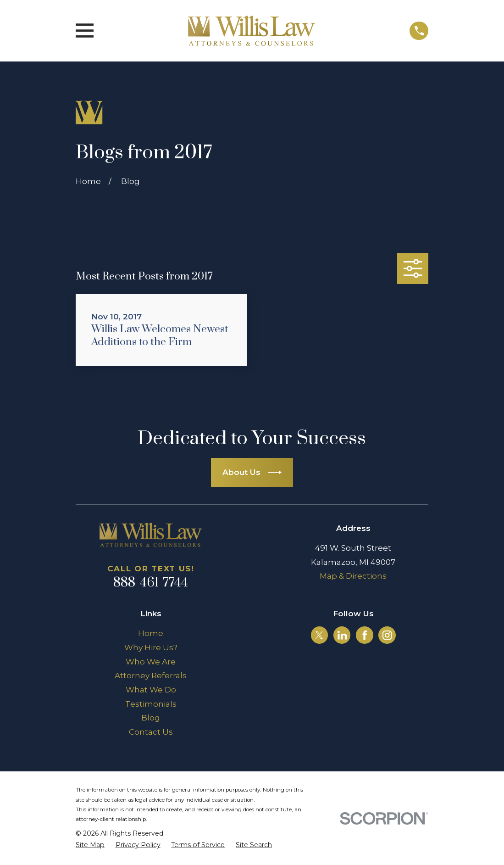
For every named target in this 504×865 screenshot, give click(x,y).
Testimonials (151, 704)
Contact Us (151, 732)
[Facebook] (365, 635)
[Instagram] (387, 635)
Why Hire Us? (151, 647)
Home (151, 633)
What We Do (151, 690)
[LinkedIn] (342, 635)
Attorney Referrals (151, 675)
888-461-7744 (151, 583)
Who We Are (151, 662)
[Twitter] (319, 635)
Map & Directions (353, 576)
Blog (151, 718)
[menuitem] (90, 845)
